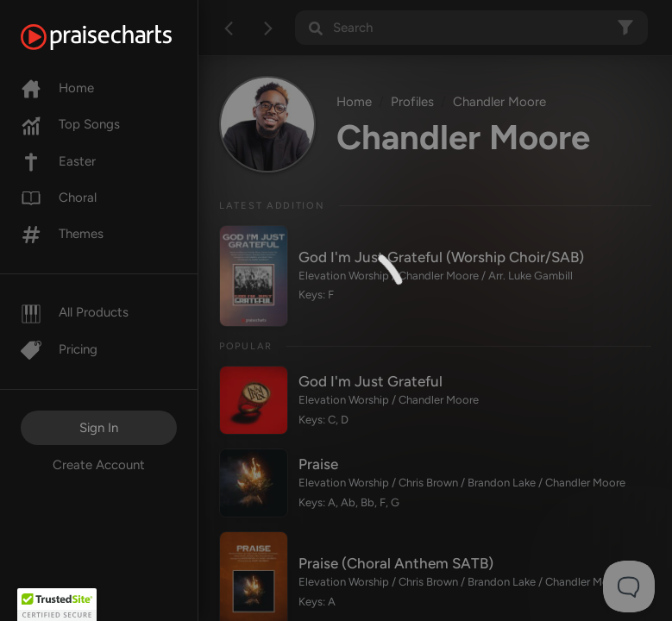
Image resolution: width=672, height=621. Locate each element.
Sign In (99, 428)
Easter (58, 161)
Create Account (99, 465)
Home (57, 88)
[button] (57, 605)
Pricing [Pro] (59, 349)
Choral (59, 198)
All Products (75, 312)
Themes (62, 234)
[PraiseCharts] (118, 37)
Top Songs (70, 124)
